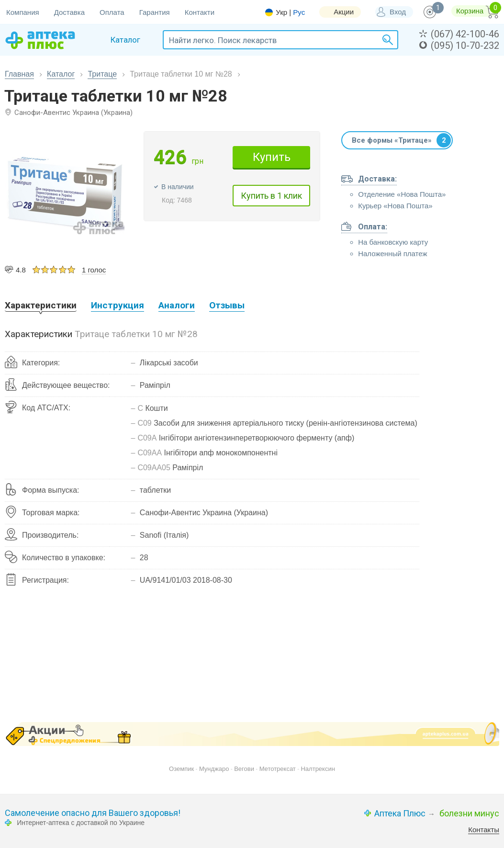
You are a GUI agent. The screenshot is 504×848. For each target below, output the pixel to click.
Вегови (244, 769)
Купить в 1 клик (271, 196)
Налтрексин (318, 769)
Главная (19, 74)
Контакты (484, 830)
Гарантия (155, 12)
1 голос (94, 270)
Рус (299, 12)
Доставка (69, 12)
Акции (344, 12)
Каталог (61, 74)
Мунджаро (214, 769)
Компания (23, 12)
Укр (281, 12)
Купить (272, 157)
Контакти (200, 12)
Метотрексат (278, 769)
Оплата (112, 12)
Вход (398, 12)
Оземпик (181, 769)
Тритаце (102, 74)
